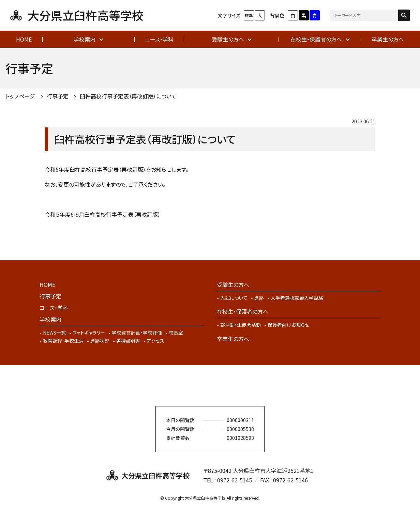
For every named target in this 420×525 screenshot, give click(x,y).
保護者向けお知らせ (288, 325)
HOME (24, 39)
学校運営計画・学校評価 (137, 333)
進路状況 (100, 341)
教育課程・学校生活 (63, 341)
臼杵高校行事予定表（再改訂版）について (128, 96)
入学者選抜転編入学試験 (297, 298)
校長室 (176, 333)
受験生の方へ (228, 39)
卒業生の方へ (388, 39)
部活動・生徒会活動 (241, 325)
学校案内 (85, 39)
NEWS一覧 (54, 333)
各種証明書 (128, 341)
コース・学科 (159, 39)
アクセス (156, 341)
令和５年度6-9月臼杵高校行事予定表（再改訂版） (103, 214)
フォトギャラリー (89, 333)
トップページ (20, 96)
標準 (249, 15)
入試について (234, 298)
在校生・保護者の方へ (316, 39)
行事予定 (58, 96)
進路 (259, 298)
